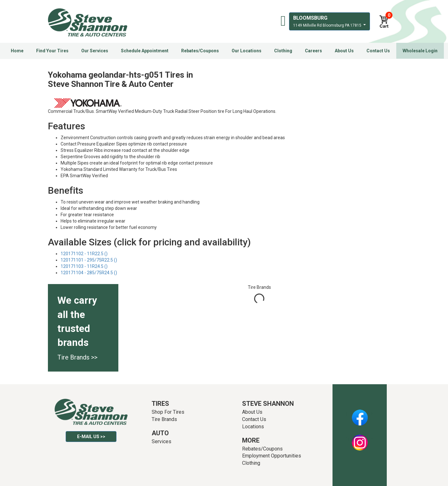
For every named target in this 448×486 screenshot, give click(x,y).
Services (161, 441)
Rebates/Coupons (200, 51)
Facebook (360, 414)
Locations (253, 427)
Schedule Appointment (145, 51)
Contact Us (378, 51)
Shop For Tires (168, 412)
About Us (344, 51)
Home (17, 51)
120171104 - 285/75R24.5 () (89, 273)
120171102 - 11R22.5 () (84, 254)
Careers (313, 51)
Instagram (360, 439)
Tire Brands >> (77, 357)
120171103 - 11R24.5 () (84, 266)
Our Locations (247, 51)
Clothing (283, 51)
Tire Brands (164, 419)
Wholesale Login (420, 51)
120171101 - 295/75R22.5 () (89, 260)
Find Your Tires (52, 51)
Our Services (95, 51)
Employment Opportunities (272, 456)
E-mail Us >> (91, 437)
